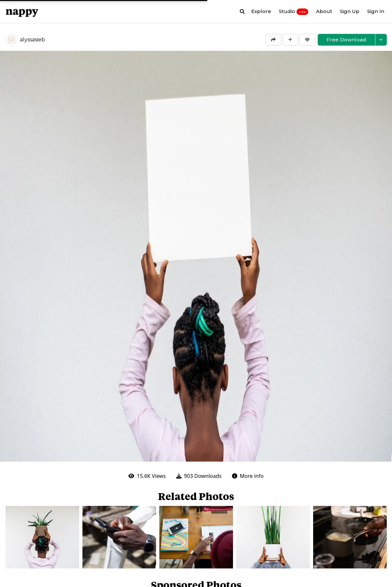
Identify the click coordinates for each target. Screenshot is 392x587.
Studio (294, 11)
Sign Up (350, 11)
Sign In (376, 11)
